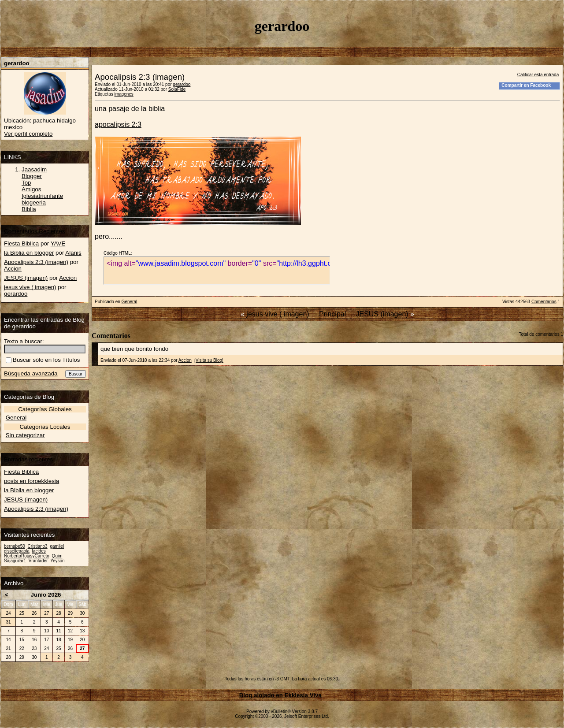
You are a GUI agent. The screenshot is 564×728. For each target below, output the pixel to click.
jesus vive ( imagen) (278, 314)
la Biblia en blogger (29, 253)
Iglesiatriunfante (42, 196)
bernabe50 (15, 546)
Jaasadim (34, 169)
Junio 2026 (46, 595)
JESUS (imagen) (382, 314)
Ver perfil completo (28, 134)
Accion (185, 360)
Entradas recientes (28, 459)
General (130, 302)
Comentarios (544, 302)
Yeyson (57, 561)
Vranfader (38, 561)
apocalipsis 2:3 (118, 124)
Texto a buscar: (24, 341)
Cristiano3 (38, 546)
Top (26, 183)
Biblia (29, 209)
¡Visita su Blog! (209, 360)
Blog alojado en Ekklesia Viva (280, 695)
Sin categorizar (25, 435)
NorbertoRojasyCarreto (27, 556)
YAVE (58, 243)
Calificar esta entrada (538, 75)
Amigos (31, 189)
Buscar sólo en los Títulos (43, 360)
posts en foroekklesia (32, 481)
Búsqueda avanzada (31, 373)
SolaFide (177, 89)
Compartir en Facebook (526, 85)
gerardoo (182, 84)
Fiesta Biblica (21, 243)
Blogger (32, 176)
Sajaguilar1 (15, 561)
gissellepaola (17, 551)
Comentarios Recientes (35, 231)
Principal (332, 314)
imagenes (124, 94)
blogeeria (34, 202)
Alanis (73, 253)
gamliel (57, 546)
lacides (39, 551)
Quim (57, 556)
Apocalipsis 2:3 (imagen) (36, 262)
